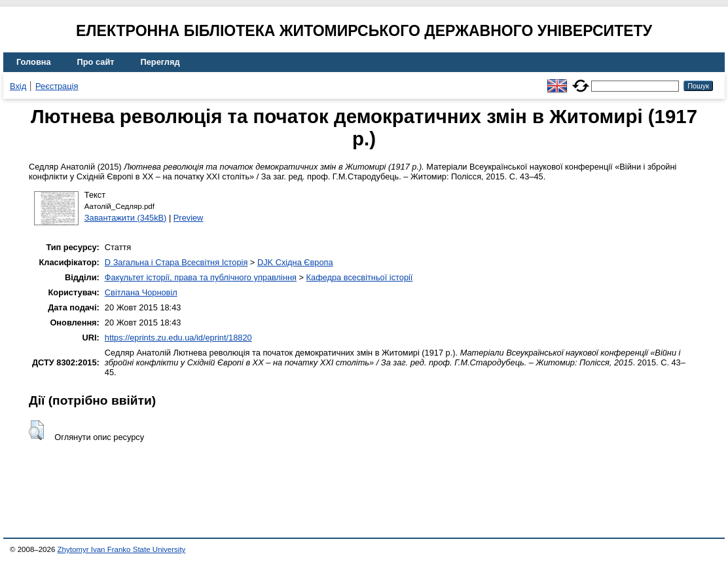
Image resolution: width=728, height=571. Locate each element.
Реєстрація (57, 86)
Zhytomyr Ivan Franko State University (122, 549)
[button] (36, 430)
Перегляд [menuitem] (160, 62)
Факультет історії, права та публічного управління (201, 277)
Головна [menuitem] (34, 62)
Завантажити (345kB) (126, 218)
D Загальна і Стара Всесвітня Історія (176, 262)
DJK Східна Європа (295, 262)
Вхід (18, 86)
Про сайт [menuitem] (96, 62)
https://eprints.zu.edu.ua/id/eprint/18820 (178, 338)
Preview (189, 218)
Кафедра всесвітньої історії (360, 277)
